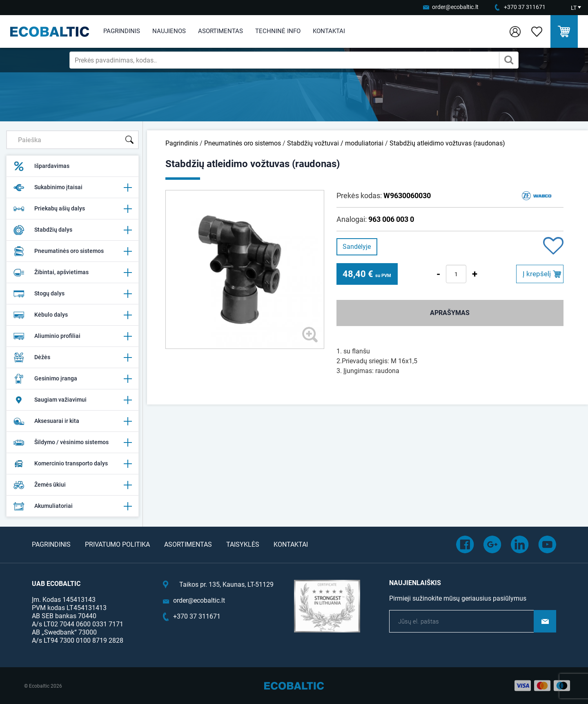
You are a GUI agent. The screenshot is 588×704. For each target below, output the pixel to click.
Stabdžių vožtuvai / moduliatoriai (335, 143)
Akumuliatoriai (72, 506)
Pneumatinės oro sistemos (72, 251)
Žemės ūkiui (72, 485)
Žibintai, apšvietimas (72, 273)
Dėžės (72, 358)
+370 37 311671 (525, 7)
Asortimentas (220, 31)
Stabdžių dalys (72, 230)
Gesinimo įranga (72, 379)
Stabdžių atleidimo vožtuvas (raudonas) (447, 143)
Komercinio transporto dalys (72, 464)
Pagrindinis (122, 31)
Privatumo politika (117, 544)
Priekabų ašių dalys (72, 209)
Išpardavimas (41, 166)
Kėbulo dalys (72, 315)
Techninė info (278, 31)
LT (574, 8)
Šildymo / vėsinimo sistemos (72, 443)
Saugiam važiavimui (72, 400)
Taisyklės (243, 544)
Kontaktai (329, 31)
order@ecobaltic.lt (455, 7)
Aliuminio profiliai (72, 336)
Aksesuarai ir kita (72, 421)
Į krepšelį (537, 274)
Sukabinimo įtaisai (72, 188)
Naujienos (169, 31)
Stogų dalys (72, 294)
